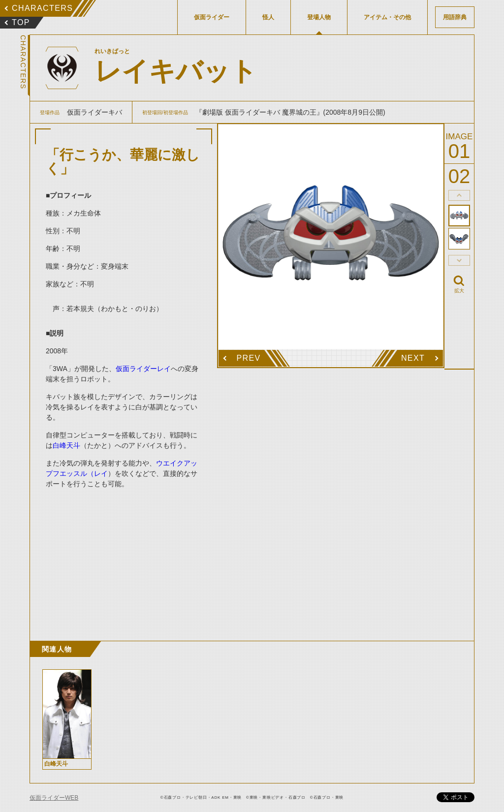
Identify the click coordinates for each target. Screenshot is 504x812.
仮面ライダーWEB (54, 798)
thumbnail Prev (459, 195)
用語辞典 (455, 17)
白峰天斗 (66, 445)
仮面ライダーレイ (143, 369)
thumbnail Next (459, 260)
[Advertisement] (124, 555)
